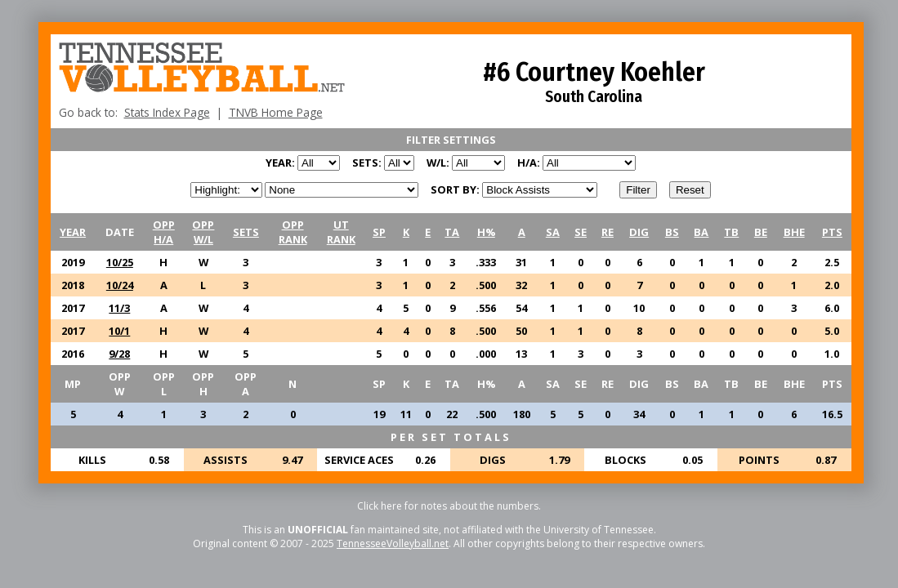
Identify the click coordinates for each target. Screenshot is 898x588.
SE (581, 232)
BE (761, 232)
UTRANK (341, 232)
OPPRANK (293, 232)
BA (701, 232)
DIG (639, 232)
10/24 (120, 285)
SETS (246, 232)
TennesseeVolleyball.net (393, 543)
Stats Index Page (167, 112)
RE (608, 232)
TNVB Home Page (276, 112)
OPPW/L (203, 232)
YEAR (73, 232)
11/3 (119, 308)
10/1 (119, 331)
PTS (832, 232)
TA (452, 232)
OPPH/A (164, 232)
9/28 (119, 354)
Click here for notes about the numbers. (449, 506)
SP (379, 232)
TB (731, 232)
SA (553, 232)
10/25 (120, 262)
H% (486, 232)
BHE (794, 232)
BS (672, 232)
